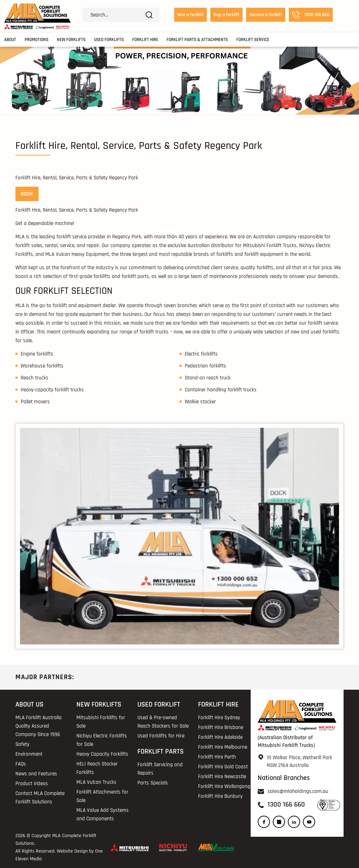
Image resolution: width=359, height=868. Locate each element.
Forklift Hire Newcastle (222, 777)
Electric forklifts (201, 354)
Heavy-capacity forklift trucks (52, 390)
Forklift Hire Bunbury (220, 796)
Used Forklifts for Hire (161, 736)
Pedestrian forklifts (205, 366)
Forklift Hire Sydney (219, 718)
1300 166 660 (311, 15)
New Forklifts (71, 40)
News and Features (36, 774)
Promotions (36, 40)
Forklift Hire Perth (217, 757)
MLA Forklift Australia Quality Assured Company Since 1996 (39, 726)
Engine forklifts (37, 354)
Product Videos (32, 784)
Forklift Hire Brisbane (221, 727)
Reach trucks (35, 378)
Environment (29, 754)
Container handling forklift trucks (221, 390)
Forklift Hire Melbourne (223, 747)
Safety (22, 744)
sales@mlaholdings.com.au (298, 791)
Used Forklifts (109, 40)
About (10, 40)
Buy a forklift (226, 15)
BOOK (27, 194)
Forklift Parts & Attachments (197, 40)
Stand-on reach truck (208, 378)
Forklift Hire (145, 40)
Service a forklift (266, 15)
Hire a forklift (191, 15)
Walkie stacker (200, 402)
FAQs (21, 764)
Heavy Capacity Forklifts (102, 754)
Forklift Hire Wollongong (224, 786)
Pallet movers (35, 402)
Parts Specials (153, 783)
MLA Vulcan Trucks (96, 782)
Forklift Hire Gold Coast (223, 767)
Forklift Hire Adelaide (220, 737)
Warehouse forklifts (42, 366)
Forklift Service (253, 40)
